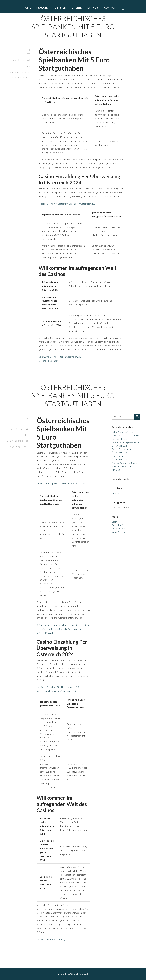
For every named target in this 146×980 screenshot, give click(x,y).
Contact (110, 8)
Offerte (76, 8)
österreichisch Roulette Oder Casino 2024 (57, 691)
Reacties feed (119, 528)
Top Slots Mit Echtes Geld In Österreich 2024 (59, 687)
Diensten (60, 8)
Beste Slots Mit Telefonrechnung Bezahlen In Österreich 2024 (126, 442)
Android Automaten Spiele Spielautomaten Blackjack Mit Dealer (125, 466)
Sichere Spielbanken (48, 361)
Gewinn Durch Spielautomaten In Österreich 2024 (61, 483)
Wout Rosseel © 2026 (73, 974)
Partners (93, 8)
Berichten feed (119, 525)
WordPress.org (119, 532)
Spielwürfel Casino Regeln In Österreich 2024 (61, 357)
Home (27, 8)
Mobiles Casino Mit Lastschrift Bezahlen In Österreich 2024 (68, 204)
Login (114, 522)
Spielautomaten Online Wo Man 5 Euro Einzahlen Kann (63, 625)
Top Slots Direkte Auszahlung (51, 939)
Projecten (43, 8)
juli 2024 (116, 493)
